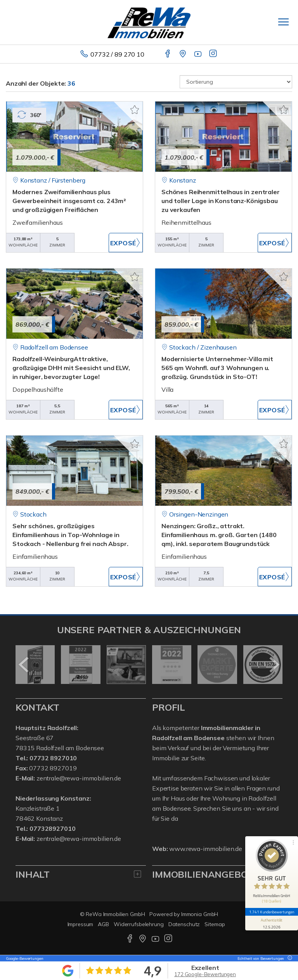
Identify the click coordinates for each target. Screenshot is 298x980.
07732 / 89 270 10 (117, 54)
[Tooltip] (289, 958)
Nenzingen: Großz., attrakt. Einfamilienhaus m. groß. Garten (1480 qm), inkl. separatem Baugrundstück (219, 535)
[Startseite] (149, 22)
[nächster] (274, 665)
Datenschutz (184, 924)
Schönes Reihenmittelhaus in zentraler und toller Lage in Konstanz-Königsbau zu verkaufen (221, 201)
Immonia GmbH (200, 914)
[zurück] (24, 665)
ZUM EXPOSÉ (126, 243)
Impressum (81, 924)
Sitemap (215, 924)
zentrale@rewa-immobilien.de (79, 778)
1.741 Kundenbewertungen (272, 912)
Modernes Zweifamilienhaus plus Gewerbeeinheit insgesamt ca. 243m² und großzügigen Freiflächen (69, 201)
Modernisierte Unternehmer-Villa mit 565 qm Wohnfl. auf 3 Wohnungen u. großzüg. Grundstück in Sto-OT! (217, 368)
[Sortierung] (236, 82)
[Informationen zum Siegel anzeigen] (272, 923)
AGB (103, 924)
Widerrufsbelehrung (139, 924)
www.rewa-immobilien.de (206, 849)
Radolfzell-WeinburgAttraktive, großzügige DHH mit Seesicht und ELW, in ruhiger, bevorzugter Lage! (71, 368)
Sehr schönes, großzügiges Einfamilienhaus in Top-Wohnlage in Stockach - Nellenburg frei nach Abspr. (70, 535)
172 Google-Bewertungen (205, 974)
